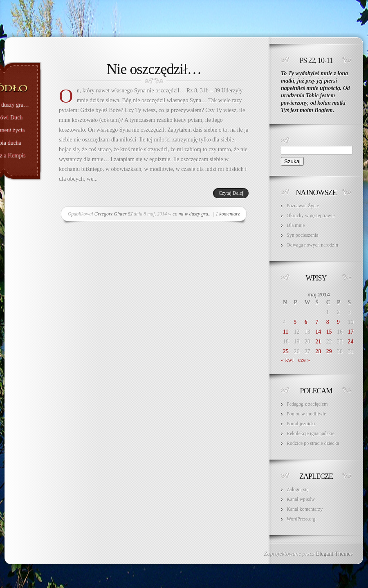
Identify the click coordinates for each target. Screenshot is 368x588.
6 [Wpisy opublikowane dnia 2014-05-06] (306, 322)
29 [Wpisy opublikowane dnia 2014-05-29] (329, 351)
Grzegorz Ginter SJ (113, 214)
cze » (304, 360)
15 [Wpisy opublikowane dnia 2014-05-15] (329, 332)
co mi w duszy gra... (192, 214)
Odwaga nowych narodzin (312, 245)
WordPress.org (301, 519)
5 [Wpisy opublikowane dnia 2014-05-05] (295, 322)
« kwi (287, 360)
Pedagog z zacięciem (307, 404)
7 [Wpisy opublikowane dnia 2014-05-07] (317, 322)
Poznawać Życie (303, 206)
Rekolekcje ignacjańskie (311, 433)
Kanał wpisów (301, 499)
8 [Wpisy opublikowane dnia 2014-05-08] (328, 322)
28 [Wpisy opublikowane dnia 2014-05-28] (318, 351)
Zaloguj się (298, 489)
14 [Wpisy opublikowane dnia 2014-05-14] (318, 332)
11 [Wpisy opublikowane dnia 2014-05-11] (286, 332)
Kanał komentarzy (305, 509)
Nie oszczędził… (154, 69)
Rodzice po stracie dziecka (313, 443)
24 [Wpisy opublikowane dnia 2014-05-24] (351, 342)
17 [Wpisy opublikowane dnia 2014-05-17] (351, 332)
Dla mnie (296, 225)
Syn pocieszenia (303, 235)
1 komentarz (228, 214)
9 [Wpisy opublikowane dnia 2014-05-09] (338, 322)
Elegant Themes (334, 554)
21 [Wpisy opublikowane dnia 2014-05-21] (318, 342)
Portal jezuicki (301, 424)
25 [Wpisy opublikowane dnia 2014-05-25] (286, 351)
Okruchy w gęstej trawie (311, 215)
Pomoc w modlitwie (306, 414)
